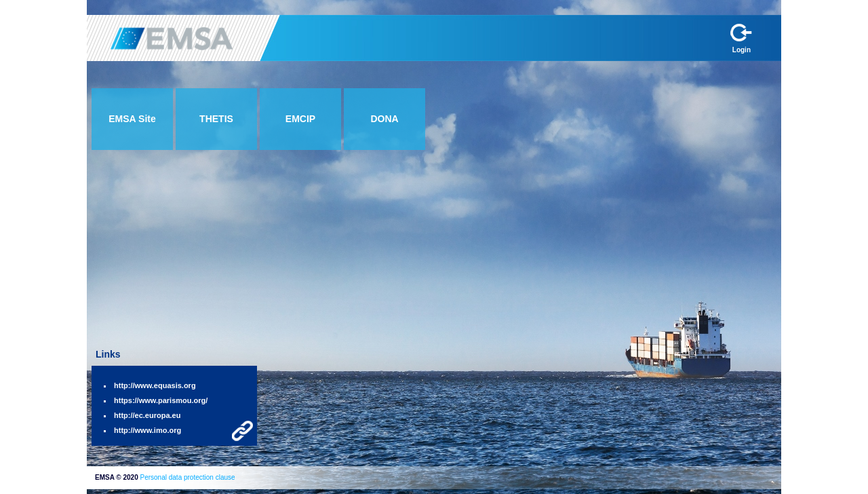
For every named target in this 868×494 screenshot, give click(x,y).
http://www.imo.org (147, 430)
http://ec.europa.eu (147, 415)
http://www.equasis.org (155, 385)
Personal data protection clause (187, 477)
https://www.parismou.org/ (161, 400)
